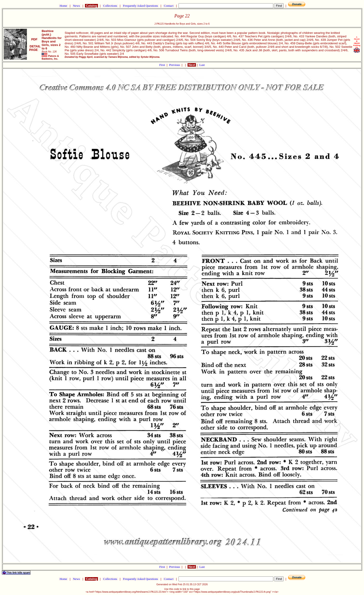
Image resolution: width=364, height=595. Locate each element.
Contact (169, 6)
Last (202, 65)
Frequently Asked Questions (140, 6)
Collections (110, 6)
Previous (175, 65)
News (76, 6)
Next (192, 65)
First (162, 65)
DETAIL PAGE (34, 48)
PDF (34, 39)
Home (63, 6)
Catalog (91, 6)
